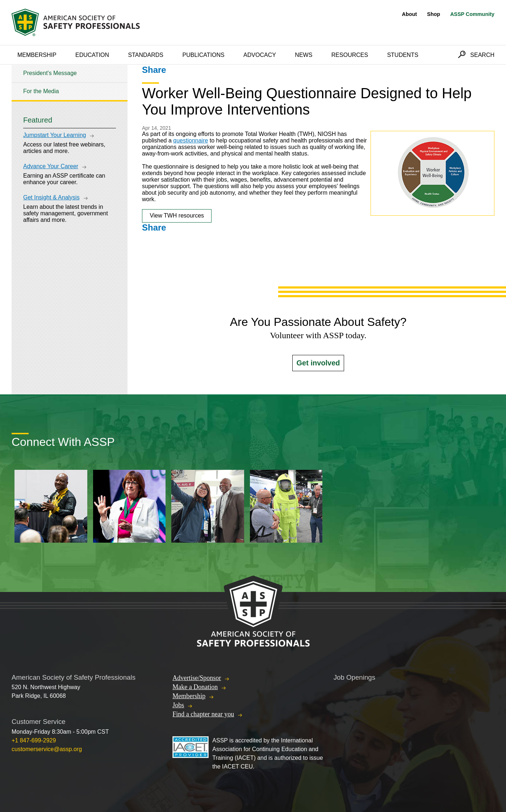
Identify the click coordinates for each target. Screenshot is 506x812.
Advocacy (260, 55)
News (304, 55)
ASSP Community (472, 14)
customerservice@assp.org (47, 749)
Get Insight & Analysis (51, 197)
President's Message (50, 73)
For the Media (41, 91)
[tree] (70, 82)
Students (403, 55)
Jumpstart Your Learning (55, 135)
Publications (203, 55)
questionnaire (191, 140)
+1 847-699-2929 (34, 740)
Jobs (178, 705)
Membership (37, 55)
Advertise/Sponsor (197, 678)
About (410, 14)
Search (482, 55)
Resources (350, 55)
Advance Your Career (51, 166)
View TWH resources (177, 216)
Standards (146, 55)
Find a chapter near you (203, 714)
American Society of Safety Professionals (76, 22)
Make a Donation (195, 687)
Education (92, 55)
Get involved (318, 363)
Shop (434, 14)
